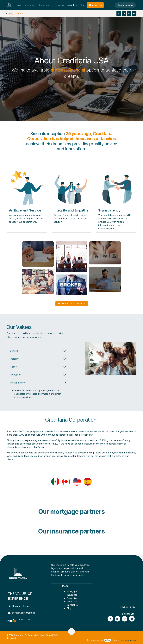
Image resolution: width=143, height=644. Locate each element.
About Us (72, 602)
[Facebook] (119, 13)
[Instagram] (129, 13)
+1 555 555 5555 (21, 619)
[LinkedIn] (124, 13)
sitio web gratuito (129, 640)
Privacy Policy (127, 607)
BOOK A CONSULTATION (72, 304)
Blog (69, 608)
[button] (71, 631)
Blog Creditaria (16, 13)
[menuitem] (19, 5)
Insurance (72, 595)
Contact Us (73, 605)
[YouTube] (134, 13)
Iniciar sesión (125, 5)
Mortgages (72, 591)
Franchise (72, 598)
